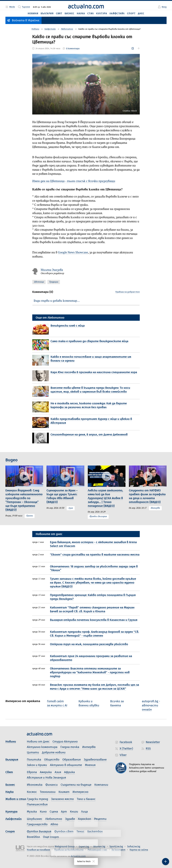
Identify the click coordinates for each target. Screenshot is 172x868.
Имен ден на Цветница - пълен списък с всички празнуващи (74, 181)
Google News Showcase (73, 253)
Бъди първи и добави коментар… (57, 301)
